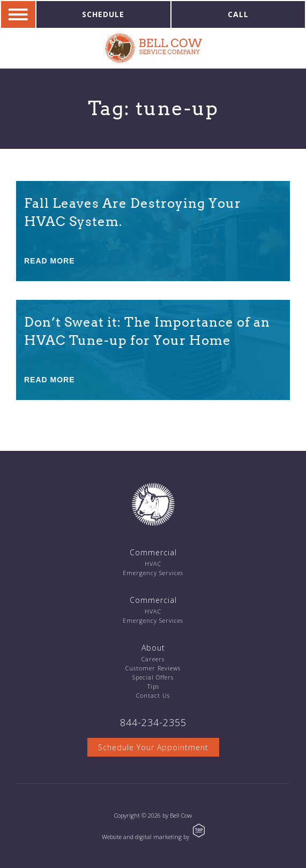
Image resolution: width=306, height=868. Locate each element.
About (153, 648)
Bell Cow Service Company (154, 48)
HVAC (153, 564)
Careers (153, 659)
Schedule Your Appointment (153, 747)
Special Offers (153, 677)
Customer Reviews (153, 668)
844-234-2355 (153, 722)
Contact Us (153, 695)
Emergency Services (153, 573)
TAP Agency (199, 831)
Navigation (18, 14)
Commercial (153, 552)
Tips (153, 686)
